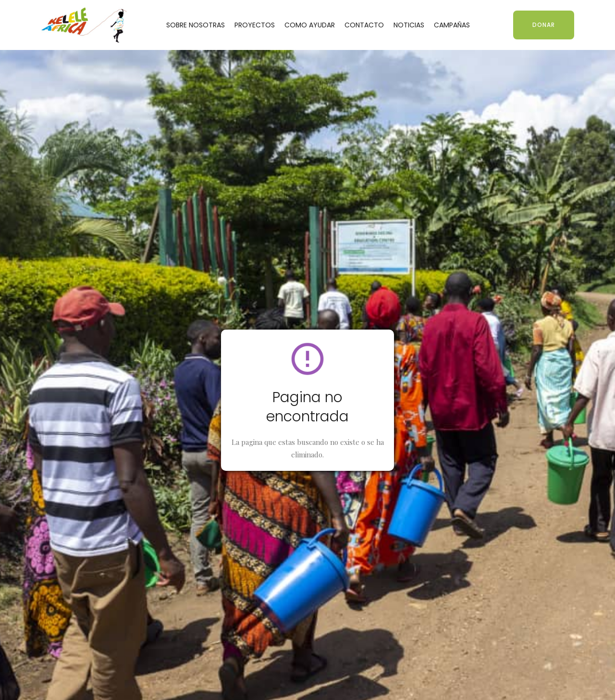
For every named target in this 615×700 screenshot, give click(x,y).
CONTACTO (364, 25)
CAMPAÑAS (452, 25)
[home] (84, 25)
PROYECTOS (255, 25)
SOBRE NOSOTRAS (196, 25)
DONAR (544, 25)
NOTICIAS (409, 25)
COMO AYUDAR (310, 25)
